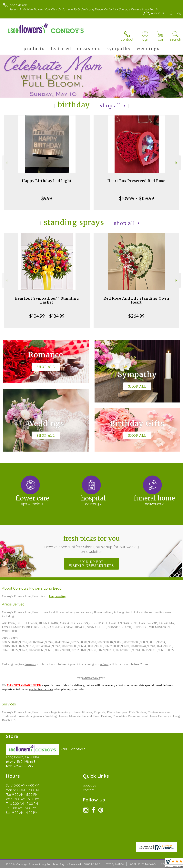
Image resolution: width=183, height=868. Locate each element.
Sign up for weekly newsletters (91, 564)
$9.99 (47, 198)
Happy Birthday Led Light (47, 181)
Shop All (110, 106)
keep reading (58, 596)
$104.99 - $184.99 (47, 316)
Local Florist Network (142, 864)
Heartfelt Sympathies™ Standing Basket (47, 300)
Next (177, 163)
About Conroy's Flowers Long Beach (33, 588)
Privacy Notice (114, 864)
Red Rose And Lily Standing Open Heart (136, 300)
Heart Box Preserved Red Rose (136, 181)
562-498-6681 (19, 5)
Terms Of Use (91, 864)
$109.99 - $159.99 (137, 198)
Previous (6, 163)
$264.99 (136, 316)
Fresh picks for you (92, 544)
